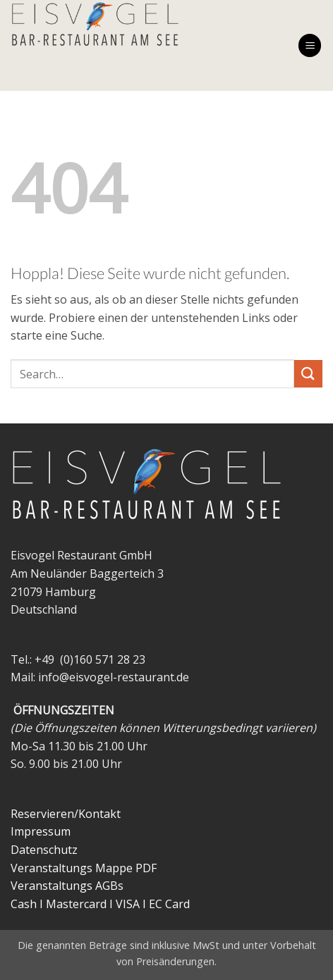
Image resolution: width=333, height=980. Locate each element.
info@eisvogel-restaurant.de (114, 677)
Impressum (41, 831)
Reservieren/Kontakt (66, 814)
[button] (310, 45)
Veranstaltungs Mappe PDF (84, 868)
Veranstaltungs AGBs (67, 886)
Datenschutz (44, 850)
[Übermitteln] (308, 374)
